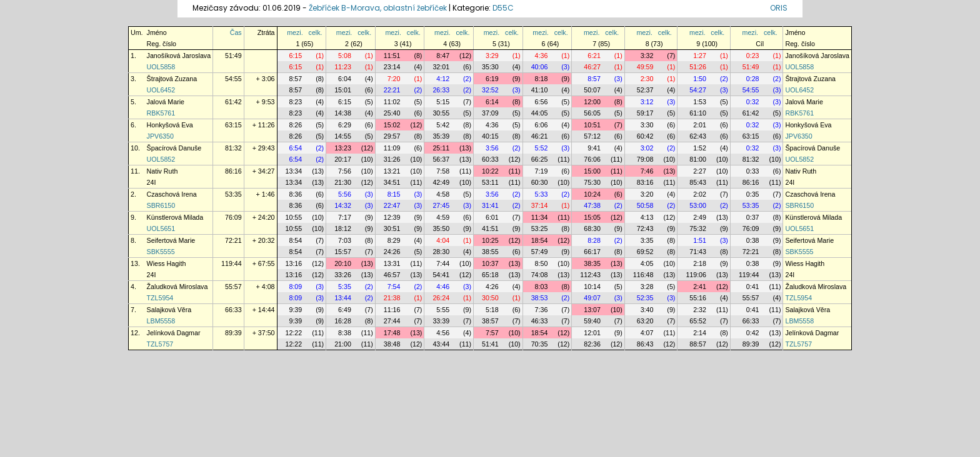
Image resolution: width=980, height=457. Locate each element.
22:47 (392, 205)
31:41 (490, 205)
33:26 (343, 275)
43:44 (441, 344)
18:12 (343, 228)
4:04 (443, 240)
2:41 (700, 287)
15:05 (592, 217)
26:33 (441, 90)
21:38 (392, 298)
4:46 (443, 287)
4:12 (443, 79)
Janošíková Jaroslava (179, 56)
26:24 (441, 298)
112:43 (590, 275)
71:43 (698, 252)
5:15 (443, 102)
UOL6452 (161, 90)
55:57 (233, 287)
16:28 (343, 321)
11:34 (540, 217)
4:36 (542, 56)
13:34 (294, 171)
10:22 (490, 171)
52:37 (645, 90)
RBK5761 (161, 113)
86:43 (645, 344)
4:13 (647, 217)
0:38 (753, 240)
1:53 (700, 102)
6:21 (594, 56)
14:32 (343, 205)
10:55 (294, 217)
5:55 (443, 310)
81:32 (233, 148)
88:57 (698, 344)
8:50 (542, 263)
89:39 (233, 333)
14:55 (343, 136)
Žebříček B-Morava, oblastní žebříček (378, 8)
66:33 (233, 310)
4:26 (492, 287)
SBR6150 (161, 205)
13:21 (392, 171)
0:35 (753, 194)
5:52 (542, 148)
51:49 (233, 56)
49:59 (645, 67)
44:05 (540, 113)
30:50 (490, 298)
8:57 (295, 79)
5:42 (443, 125)
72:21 (233, 240)
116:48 (643, 275)
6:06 (542, 125)
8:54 (295, 240)
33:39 (441, 321)
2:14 (700, 333)
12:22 (294, 333)
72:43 (645, 228)
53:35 (233, 194)
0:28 (753, 79)
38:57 (490, 321)
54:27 (698, 90)
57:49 (540, 252)
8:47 (443, 56)
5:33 (542, 194)
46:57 (392, 275)
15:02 (392, 125)
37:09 (490, 113)
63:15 (233, 125)
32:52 (490, 90)
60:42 (645, 136)
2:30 (647, 79)
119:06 (696, 275)
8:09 (295, 287)
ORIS (779, 8)
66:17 (592, 252)
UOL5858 (161, 67)
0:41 (753, 287)
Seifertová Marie (171, 240)
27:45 (441, 205)
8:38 (345, 333)
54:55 (233, 79)
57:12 (592, 136)
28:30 (441, 252)
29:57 (392, 136)
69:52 (645, 252)
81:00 (698, 159)
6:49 (345, 310)
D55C (503, 8)
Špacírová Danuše (174, 148)
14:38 (343, 113)
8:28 (594, 240)
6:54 (295, 148)
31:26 (392, 159)
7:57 (492, 333)
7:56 (345, 171)
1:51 (700, 240)
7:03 (345, 240)
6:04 (345, 79)
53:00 (698, 205)
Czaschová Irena (172, 194)
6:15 (295, 56)
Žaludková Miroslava (177, 287)
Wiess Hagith (167, 263)
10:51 (592, 125)
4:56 (443, 333)
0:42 (753, 333)
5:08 (345, 56)
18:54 (540, 240)
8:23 (295, 102)
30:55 (441, 113)
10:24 (592, 194)
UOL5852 (161, 159)
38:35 (592, 263)
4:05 (647, 263)
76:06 (592, 159)
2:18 (700, 263)
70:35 (540, 344)
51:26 (698, 67)
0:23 (753, 56)
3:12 (647, 102)
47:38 (592, 205)
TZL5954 (160, 298)
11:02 (392, 102)
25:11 (441, 148)
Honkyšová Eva (170, 125)
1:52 (700, 148)
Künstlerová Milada (175, 217)
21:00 (343, 344)
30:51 (392, 228)
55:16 (698, 298)
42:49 (441, 182)
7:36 (542, 310)
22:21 (392, 90)
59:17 (645, 113)
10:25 (490, 240)
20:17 (343, 159)
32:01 (441, 67)
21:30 (343, 182)
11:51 (392, 56)
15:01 (343, 90)
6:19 (492, 79)
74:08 (540, 275)
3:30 (647, 125)
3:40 (647, 310)
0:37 (753, 217)
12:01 (592, 333)
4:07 (647, 333)
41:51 (490, 228)
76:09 (233, 217)
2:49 (700, 217)
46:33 (540, 321)
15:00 (592, 171)
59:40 (592, 321)
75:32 (698, 228)
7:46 (647, 171)
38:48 (392, 344)
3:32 (647, 56)
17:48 (392, 333)
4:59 (443, 217)
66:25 (540, 159)
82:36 (592, 344)
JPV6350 (160, 136)
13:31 (392, 263)
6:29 (345, 125)
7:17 (345, 217)
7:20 (394, 79)
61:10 (698, 113)
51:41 (490, 344)
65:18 (490, 275)
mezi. (295, 32)
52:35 (645, 298)
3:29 (492, 56)
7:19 (542, 171)
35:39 (441, 136)
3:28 (647, 287)
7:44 (443, 263)
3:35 (647, 240)
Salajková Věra (169, 310)
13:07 (592, 310)
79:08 (645, 159)
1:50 (700, 79)
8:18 (542, 79)
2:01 (700, 125)
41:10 (540, 90)
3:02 (647, 148)
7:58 (443, 171)
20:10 (343, 263)
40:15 (490, 136)
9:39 (295, 310)
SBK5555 (161, 252)
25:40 (392, 113)
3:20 (647, 194)
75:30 (592, 182)
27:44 (392, 321)
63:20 (645, 321)
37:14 (540, 205)
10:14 (592, 287)
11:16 (392, 310)
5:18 (492, 310)
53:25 (540, 228)
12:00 (592, 102)
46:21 (540, 136)
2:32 (700, 310)
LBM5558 (161, 321)
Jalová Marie (166, 102)
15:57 (343, 252)
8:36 (295, 194)
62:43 (698, 136)
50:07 (592, 90)
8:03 (542, 287)
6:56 (542, 102)
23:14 (392, 67)
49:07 (592, 298)
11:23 (343, 67)
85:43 (698, 182)
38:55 (490, 252)
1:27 (700, 56)
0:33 (753, 171)
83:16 (645, 182)
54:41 (441, 275)
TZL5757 (160, 344)
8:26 (295, 125)
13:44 (343, 298)
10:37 (490, 263)
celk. (316, 32)
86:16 (233, 171)
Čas (236, 32)
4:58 (443, 194)
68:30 (592, 228)
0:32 (753, 102)
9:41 (594, 148)
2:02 (700, 194)
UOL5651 (161, 228)
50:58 (645, 205)
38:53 (540, 298)
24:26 (392, 252)
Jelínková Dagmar (174, 333)
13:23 (343, 148)
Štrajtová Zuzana (172, 79)
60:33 (490, 159)
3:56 (492, 148)
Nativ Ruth (162, 171)
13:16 (294, 263)
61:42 (233, 102)
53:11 (490, 182)
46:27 (592, 67)
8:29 (394, 240)
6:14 (492, 102)
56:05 (592, 113)
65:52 (698, 321)
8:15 (394, 194)
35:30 (490, 67)
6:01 (492, 217)
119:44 (232, 263)
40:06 (540, 67)
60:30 (540, 182)
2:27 (700, 171)
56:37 (441, 159)
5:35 (345, 287)
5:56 (345, 194)
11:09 (392, 148)
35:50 (441, 228)
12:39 (392, 217)
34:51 (392, 182)
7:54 (394, 287)
